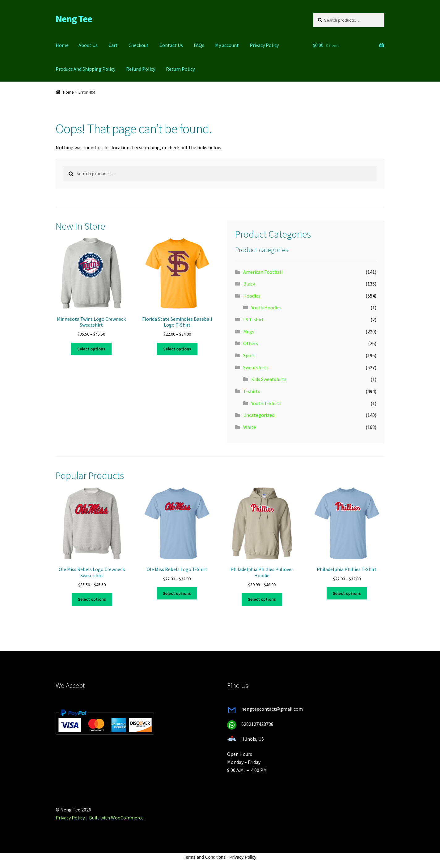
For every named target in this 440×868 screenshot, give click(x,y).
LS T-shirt (254, 320)
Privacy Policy (264, 45)
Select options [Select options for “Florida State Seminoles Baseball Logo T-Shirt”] (177, 349)
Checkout (139, 45)
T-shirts (252, 391)
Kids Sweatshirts (269, 379)
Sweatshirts (256, 367)
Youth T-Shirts (266, 403)
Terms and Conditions (205, 857)
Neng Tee (74, 19)
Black (249, 284)
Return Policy (180, 69)
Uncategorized (259, 415)
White (250, 427)
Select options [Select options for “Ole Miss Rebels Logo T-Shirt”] (177, 593)
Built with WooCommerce (116, 818)
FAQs (199, 45)
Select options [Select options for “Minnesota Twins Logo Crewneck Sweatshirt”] (91, 349)
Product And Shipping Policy (85, 69)
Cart (113, 45)
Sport (249, 355)
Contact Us (171, 45)
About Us (88, 45)
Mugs (249, 332)
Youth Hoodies (266, 307)
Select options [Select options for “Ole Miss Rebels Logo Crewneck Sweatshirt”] (92, 599)
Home (62, 45)
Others (251, 343)
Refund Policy (141, 69)
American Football (263, 272)
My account (227, 45)
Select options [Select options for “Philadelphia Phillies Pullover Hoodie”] (262, 599)
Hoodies (252, 296)
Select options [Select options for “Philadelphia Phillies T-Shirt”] (347, 593)
